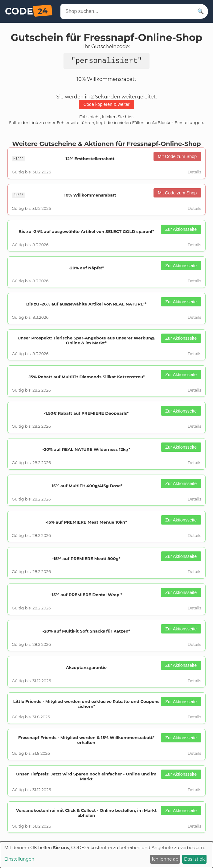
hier (129, 118)
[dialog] (106, 855)
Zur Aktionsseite (181, 231)
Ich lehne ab (165, 859)
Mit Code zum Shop (177, 158)
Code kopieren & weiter (107, 106)
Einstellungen (19, 859)
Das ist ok (194, 859)
